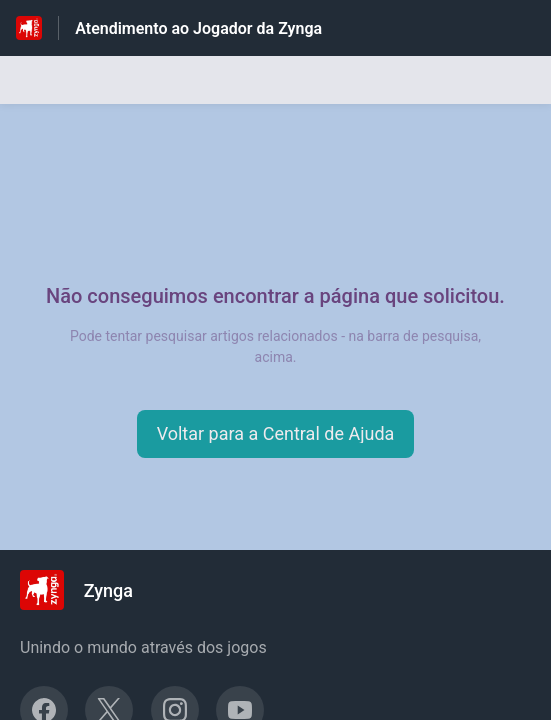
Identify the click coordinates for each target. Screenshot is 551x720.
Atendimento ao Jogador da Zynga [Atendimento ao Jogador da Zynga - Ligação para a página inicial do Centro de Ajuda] (198, 28)
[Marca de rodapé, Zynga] (86, 590)
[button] (276, 434)
